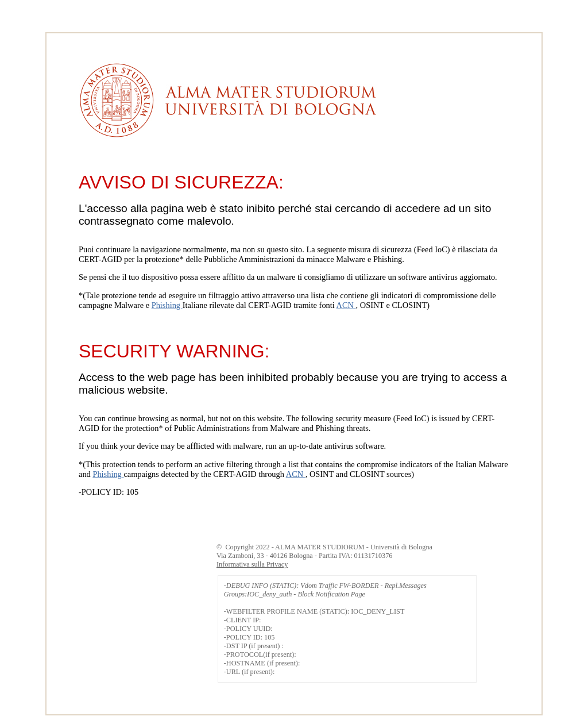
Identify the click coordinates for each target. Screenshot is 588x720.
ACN (346, 305)
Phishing (167, 305)
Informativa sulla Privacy (252, 564)
